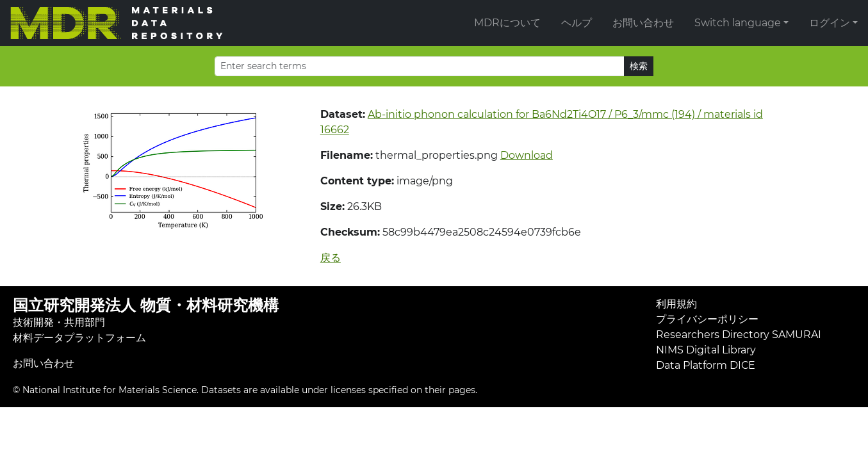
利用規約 (676, 304)
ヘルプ (577, 23)
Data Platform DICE (706, 365)
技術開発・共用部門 (59, 322)
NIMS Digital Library (706, 350)
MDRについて (507, 23)
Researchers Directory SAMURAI (739, 335)
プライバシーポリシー (707, 319)
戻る (331, 258)
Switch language (738, 23)
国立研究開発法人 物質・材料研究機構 (146, 305)
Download (527, 155)
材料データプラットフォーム (79, 338)
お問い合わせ (643, 23)
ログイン (830, 23)
